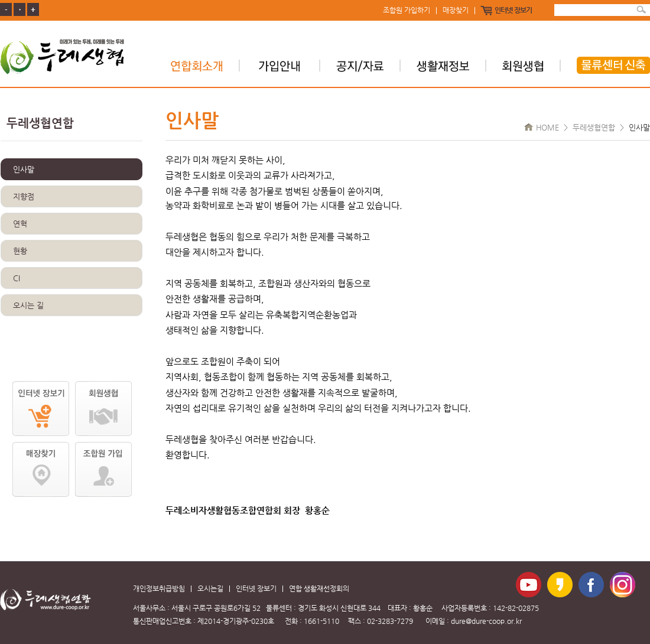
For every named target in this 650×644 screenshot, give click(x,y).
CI (17, 278)
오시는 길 (28, 305)
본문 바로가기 (0, 0)
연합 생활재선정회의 (319, 589)
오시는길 (210, 589)
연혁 (20, 224)
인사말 (24, 169)
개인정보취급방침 (159, 589)
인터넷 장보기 (513, 11)
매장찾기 (456, 11)
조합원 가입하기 (407, 11)
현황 (20, 251)
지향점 (24, 196)
